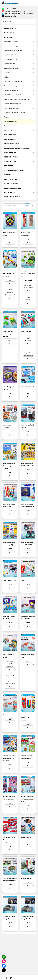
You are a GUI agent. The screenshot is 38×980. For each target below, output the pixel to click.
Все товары (7, 21)
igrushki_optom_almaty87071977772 (17, 14)
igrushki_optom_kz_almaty (13, 11)
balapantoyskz (9, 16)
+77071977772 (9, 9)
